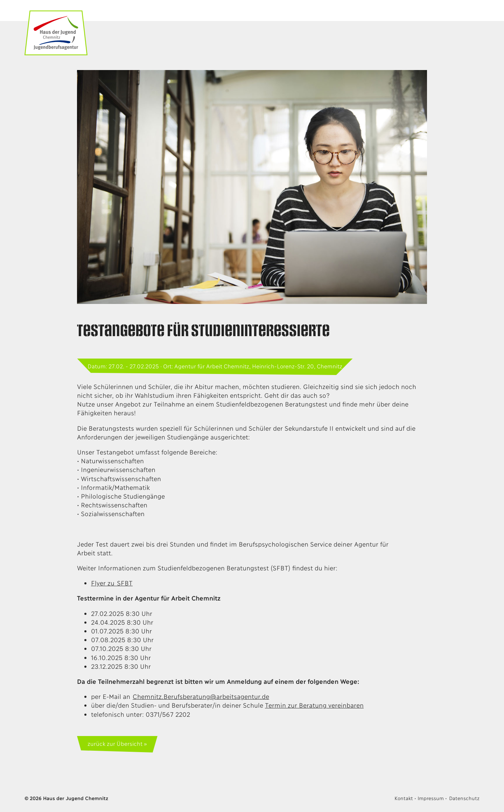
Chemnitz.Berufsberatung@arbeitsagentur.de (201, 696)
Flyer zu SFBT (112, 583)
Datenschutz (464, 798)
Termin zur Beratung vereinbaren (314, 705)
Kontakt (404, 798)
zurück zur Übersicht (115, 743)
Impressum (430, 798)
